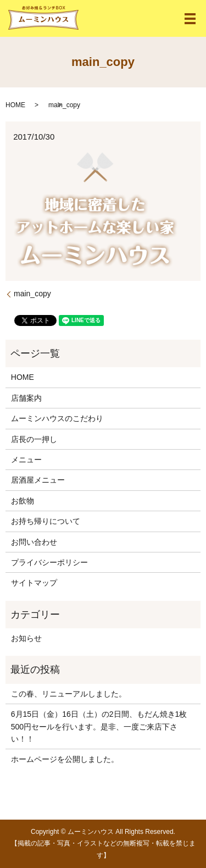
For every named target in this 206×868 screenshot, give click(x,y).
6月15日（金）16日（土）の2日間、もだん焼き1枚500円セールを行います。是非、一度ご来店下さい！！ (99, 726)
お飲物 (23, 501)
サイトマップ (34, 583)
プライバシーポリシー (49, 562)
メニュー (26, 460)
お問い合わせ (34, 542)
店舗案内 (26, 398)
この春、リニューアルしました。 (69, 694)
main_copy (32, 294)
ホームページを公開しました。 (65, 759)
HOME (15, 105)
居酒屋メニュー (38, 480)
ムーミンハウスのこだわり (57, 418)
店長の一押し (34, 439)
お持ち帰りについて (46, 521)
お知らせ (26, 638)
